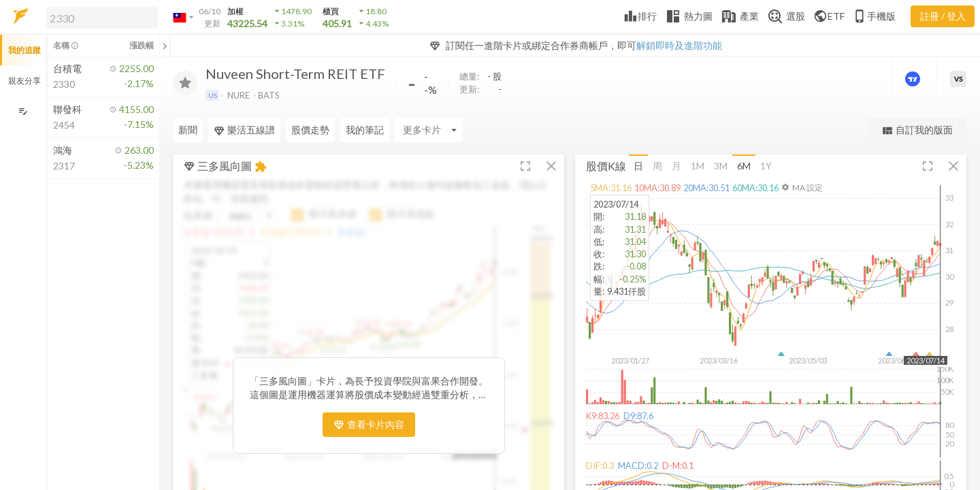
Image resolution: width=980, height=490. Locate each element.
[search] (102, 18)
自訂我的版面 (917, 130)
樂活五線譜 (244, 130)
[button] (99, 17)
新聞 (188, 130)
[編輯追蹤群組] (23, 111)
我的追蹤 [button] (24, 50)
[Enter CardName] (429, 130)
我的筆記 (365, 130)
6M (744, 166)
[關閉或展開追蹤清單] (165, 46)
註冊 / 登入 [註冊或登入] (943, 16)
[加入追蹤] (185, 83)
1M (698, 166)
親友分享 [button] (24, 81)
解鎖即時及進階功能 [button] (679, 45)
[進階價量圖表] (914, 79)
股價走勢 (310, 130)
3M (721, 166)
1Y (766, 166)
